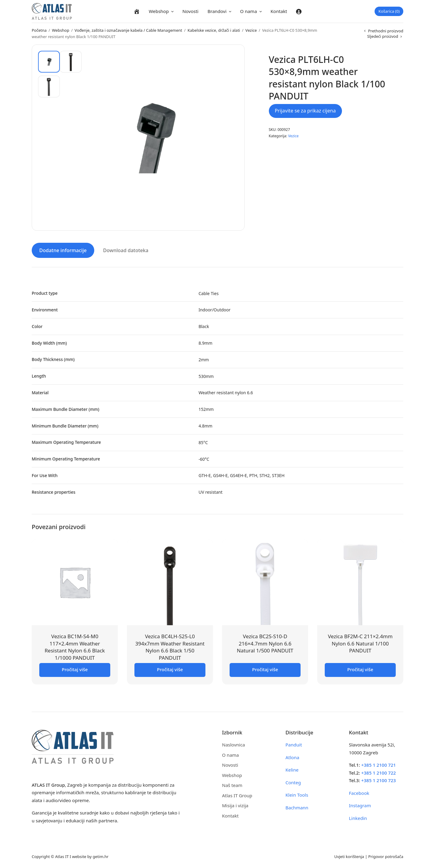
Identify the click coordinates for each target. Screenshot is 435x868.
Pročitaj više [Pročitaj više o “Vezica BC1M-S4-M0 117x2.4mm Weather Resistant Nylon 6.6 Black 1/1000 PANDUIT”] (75, 668)
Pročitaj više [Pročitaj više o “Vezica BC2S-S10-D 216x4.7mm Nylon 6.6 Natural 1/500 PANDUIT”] (265, 668)
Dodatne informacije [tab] (63, 249)
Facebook (359, 792)
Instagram (360, 805)
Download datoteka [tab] (126, 249)
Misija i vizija (235, 805)
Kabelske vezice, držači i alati (214, 30)
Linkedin (358, 817)
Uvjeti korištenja (349, 856)
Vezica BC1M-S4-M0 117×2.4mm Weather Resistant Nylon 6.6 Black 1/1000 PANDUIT (75, 646)
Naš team (232, 784)
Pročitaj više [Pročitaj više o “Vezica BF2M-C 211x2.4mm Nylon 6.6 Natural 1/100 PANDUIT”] (360, 668)
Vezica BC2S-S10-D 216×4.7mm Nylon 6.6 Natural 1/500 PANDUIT (265, 643)
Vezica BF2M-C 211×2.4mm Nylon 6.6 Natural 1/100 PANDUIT (360, 643)
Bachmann (297, 807)
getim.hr (101, 856)
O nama (249, 11)
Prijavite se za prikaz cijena (305, 111)
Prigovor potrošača (386, 856)
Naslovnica (234, 744)
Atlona (292, 756)
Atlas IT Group (237, 795)
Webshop (159, 11)
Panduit (294, 744)
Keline (292, 769)
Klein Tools (297, 794)
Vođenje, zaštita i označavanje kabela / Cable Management (128, 30)
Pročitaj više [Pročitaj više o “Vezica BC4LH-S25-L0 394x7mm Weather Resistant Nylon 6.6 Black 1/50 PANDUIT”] (170, 668)
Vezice (251, 30)
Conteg (293, 782)
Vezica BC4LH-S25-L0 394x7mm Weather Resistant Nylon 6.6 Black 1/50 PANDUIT (170, 646)
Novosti (190, 11)
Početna (39, 30)
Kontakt (279, 11)
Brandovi (217, 11)
